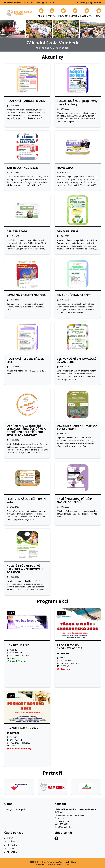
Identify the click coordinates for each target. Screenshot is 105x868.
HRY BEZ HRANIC (18, 645)
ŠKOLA (9, 838)
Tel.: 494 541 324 (62, 821)
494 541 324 (35, 3)
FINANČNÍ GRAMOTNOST (74, 295)
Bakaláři (81, 3)
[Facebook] (56, 838)
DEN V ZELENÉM (67, 231)
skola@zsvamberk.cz (16, 3)
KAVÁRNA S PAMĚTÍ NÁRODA (26, 295)
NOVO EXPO (65, 168)
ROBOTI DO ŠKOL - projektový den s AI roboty (77, 102)
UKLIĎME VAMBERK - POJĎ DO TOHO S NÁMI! (77, 427)
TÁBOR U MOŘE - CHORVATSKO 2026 (69, 647)
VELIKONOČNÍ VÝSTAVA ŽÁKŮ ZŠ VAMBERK (77, 360)
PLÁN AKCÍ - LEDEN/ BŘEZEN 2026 (25, 360)
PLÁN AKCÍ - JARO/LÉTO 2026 (26, 101)
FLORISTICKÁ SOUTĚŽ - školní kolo (26, 501)
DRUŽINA (10, 841)
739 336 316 (50, 3)
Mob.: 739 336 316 (63, 824)
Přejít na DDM (95, 3)
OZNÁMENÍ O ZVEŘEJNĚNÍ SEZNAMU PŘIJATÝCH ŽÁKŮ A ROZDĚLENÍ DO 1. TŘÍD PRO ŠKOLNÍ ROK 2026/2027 (26, 430)
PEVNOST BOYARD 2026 (22, 728)
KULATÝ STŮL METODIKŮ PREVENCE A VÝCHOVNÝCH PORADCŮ (25, 569)
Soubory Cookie (63, 864)
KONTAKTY (11, 845)
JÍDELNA (9, 848)
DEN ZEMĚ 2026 (17, 231)
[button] (99, 13)
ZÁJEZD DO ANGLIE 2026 (22, 168)
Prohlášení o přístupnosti (46, 864)
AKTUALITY (11, 852)
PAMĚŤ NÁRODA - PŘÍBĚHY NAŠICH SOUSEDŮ (75, 501)
